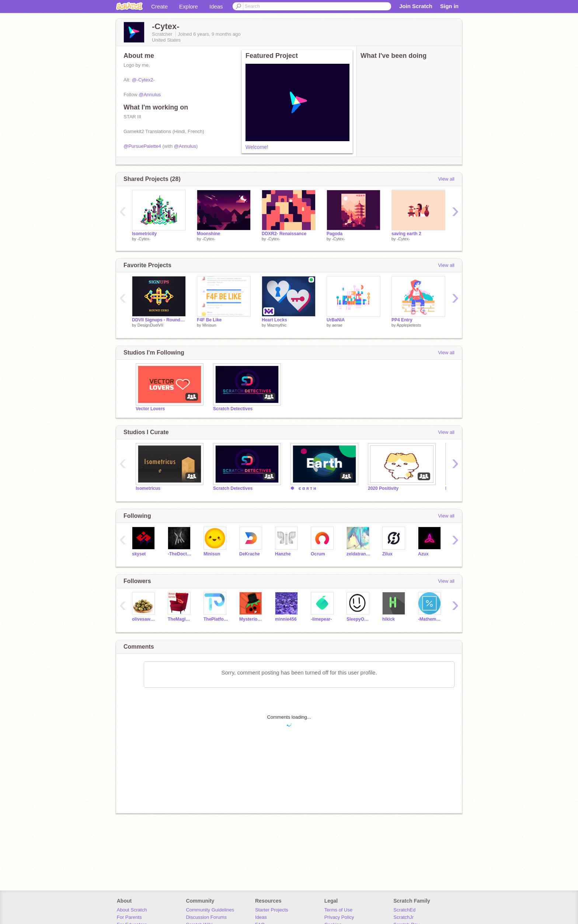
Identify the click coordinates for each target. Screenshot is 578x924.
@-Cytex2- (143, 80)
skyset (139, 554)
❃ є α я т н (303, 488)
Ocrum (318, 554)
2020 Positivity (383, 488)
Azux (423, 554)
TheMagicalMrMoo (180, 619)
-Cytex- (144, 239)
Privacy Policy (339, 917)
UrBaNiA (336, 320)
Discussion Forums (206, 917)
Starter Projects (272, 910)
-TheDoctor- (180, 554)
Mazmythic (277, 325)
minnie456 (286, 619)
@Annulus (150, 95)
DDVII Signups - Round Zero (159, 320)
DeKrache (250, 554)
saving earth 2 (406, 234)
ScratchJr (403, 917)
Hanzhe (283, 554)
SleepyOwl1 (359, 619)
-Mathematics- (430, 619)
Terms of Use (339, 910)
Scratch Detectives (233, 409)
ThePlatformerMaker (216, 619)
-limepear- (321, 619)
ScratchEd (404, 910)
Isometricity (144, 234)
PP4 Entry (402, 320)
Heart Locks (274, 320)
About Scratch (132, 910)
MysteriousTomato (252, 619)
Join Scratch (416, 6)
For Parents (129, 917)
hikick (389, 619)
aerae (337, 325)
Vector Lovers (150, 409)
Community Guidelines (210, 910)
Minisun (209, 325)
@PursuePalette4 (142, 146)
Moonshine (208, 234)
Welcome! (257, 147)
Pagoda (335, 234)
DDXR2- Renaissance (284, 234)
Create (159, 6)
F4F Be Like (209, 320)
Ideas (216, 6)
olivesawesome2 (144, 619)
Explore (189, 6)
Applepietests (409, 325)
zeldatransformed (359, 554)
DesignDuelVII (150, 325)
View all (446, 179)
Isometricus (148, 488)
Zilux (387, 554)
